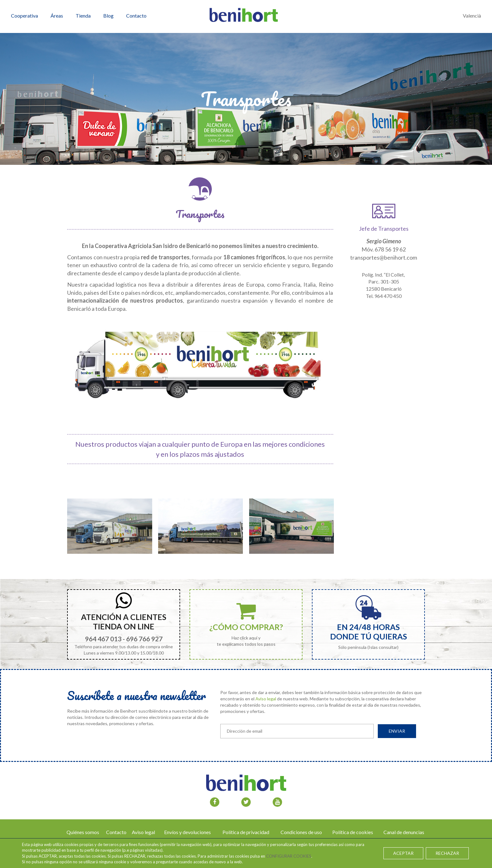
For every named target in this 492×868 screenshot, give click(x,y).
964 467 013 (103, 639)
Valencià (472, 16)
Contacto (116, 832)
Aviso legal (266, 699)
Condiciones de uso (301, 832)
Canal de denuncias (404, 832)
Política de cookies (353, 832)
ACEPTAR (403, 853)
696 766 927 (144, 639)
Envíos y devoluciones (187, 832)
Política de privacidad (246, 832)
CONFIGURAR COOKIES (289, 856)
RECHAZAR (447, 853)
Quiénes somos (83, 832)
